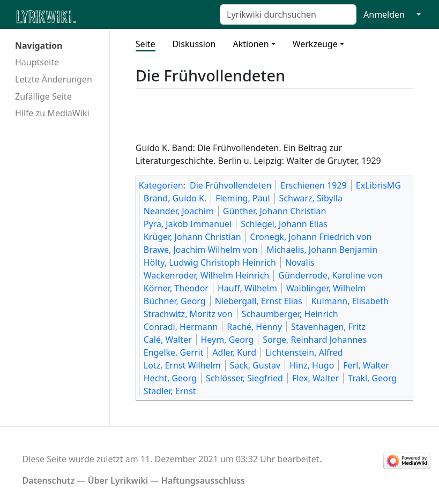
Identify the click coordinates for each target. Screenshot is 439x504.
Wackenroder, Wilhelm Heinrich (207, 275)
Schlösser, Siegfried (244, 378)
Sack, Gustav (255, 365)
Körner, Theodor (176, 288)
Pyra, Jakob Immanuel (188, 224)
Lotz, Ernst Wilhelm (182, 365)
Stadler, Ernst (170, 391)
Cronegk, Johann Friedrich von (311, 237)
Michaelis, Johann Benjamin (322, 250)
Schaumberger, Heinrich (290, 314)
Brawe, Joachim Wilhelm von (201, 250)
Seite (146, 44)
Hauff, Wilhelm (247, 288)
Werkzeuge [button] (315, 44)
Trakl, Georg (372, 378)
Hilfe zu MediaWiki (52, 113)
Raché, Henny (254, 327)
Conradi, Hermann (181, 327)
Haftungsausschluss (203, 480)
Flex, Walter (315, 378)
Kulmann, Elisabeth (350, 301)
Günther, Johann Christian (275, 211)
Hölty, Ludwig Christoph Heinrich (210, 262)
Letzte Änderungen (54, 79)
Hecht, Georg (170, 378)
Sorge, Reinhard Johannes (315, 340)
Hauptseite (37, 62)
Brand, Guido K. (175, 198)
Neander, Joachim (179, 211)
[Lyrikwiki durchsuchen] (288, 14)
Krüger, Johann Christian (192, 237)
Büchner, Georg (175, 301)
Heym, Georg (228, 340)
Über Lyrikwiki (118, 480)
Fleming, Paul (243, 198)
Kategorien (161, 185)
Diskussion (194, 44)
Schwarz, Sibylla (311, 198)
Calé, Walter (168, 340)
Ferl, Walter (366, 365)
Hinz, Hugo (312, 365)
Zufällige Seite (43, 96)
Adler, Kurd (234, 352)
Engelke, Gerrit (174, 352)
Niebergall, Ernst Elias (259, 301)
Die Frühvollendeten (230, 185)
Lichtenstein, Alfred (304, 352)
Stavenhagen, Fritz (328, 327)
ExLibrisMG (378, 185)
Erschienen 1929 (313, 185)
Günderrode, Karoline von (330, 275)
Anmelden (384, 14)
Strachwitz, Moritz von (188, 314)
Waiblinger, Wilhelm (326, 288)
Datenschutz (49, 480)
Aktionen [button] (251, 44)
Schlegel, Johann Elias (284, 224)
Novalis (300, 262)
